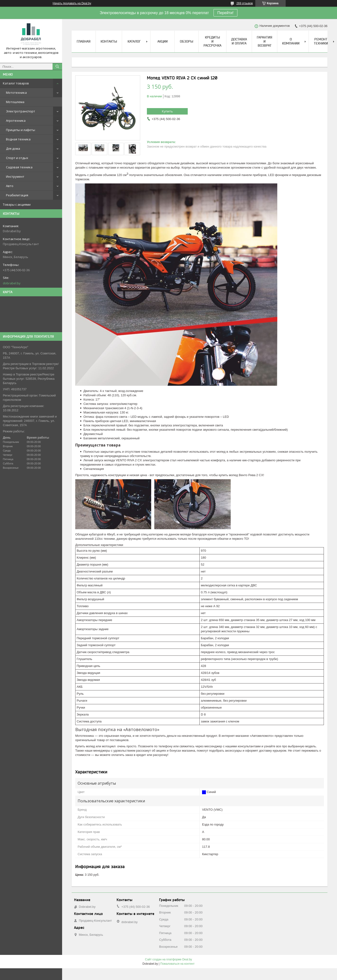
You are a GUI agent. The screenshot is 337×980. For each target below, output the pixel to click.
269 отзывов (245, 3)
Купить (167, 111)
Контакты (109, 41)
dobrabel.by (12, 283)
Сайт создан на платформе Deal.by (168, 959)
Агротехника (16, 121)
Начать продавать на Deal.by (72, 3)
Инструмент (15, 176)
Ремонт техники (321, 41)
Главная (84, 41)
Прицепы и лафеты (21, 130)
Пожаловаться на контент (177, 964)
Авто (10, 186)
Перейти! (225, 13)
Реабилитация (17, 195)
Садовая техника (19, 167)
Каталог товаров (16, 83)
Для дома (13, 149)
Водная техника (18, 139)
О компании (291, 41)
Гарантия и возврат (265, 41)
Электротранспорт (21, 111)
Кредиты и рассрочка (212, 41)
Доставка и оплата (239, 41)
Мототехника (16, 93)
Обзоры (187, 41)
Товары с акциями (17, 204)
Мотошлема (15, 102)
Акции (163, 41)
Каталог (134, 41)
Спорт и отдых (17, 158)
